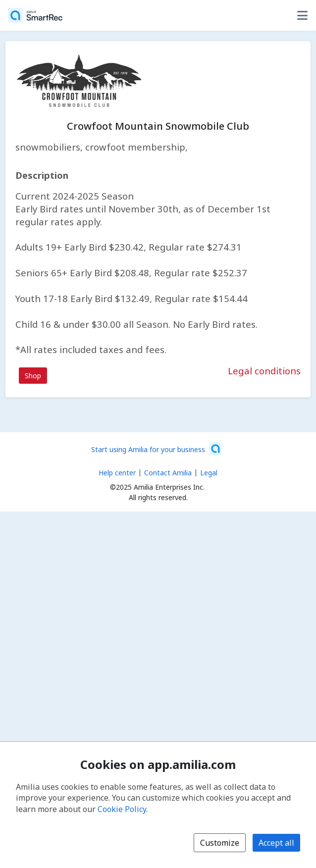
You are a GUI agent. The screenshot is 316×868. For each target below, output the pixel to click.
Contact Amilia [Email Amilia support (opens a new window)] (168, 473)
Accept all (276, 843)
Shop (33, 376)
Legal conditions (264, 371)
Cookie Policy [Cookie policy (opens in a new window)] (122, 809)
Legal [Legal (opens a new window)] (209, 473)
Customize (220, 843)
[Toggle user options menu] (302, 15)
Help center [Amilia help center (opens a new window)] (117, 473)
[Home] (35, 15)
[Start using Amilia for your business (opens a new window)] (157, 449)
